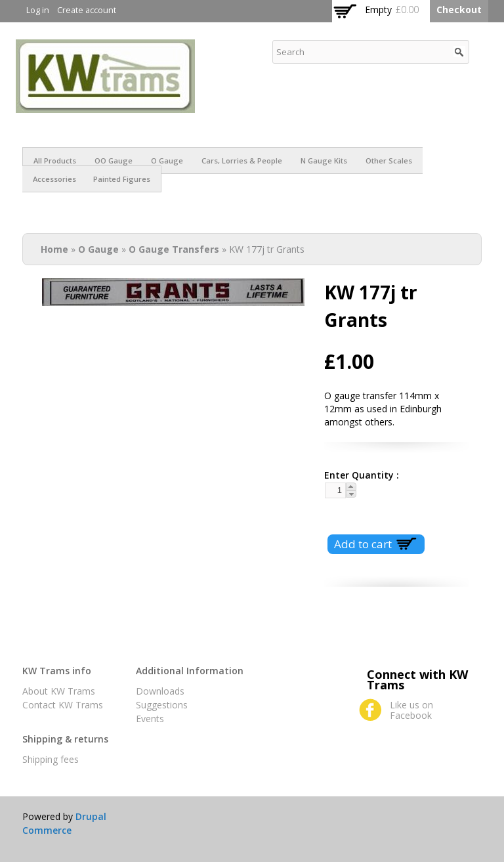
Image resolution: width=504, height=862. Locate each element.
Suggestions (162, 705)
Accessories (54, 179)
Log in (38, 10)
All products (55, 161)
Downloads (160, 691)
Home (54, 249)
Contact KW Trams (63, 705)
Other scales (389, 161)
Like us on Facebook (411, 710)
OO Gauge (114, 161)
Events (150, 719)
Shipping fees (51, 759)
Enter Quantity (357, 475)
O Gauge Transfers (174, 249)
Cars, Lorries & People (242, 161)
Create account (87, 10)
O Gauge (167, 161)
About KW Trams (59, 691)
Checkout (459, 10)
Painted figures (122, 179)
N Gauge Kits (324, 161)
